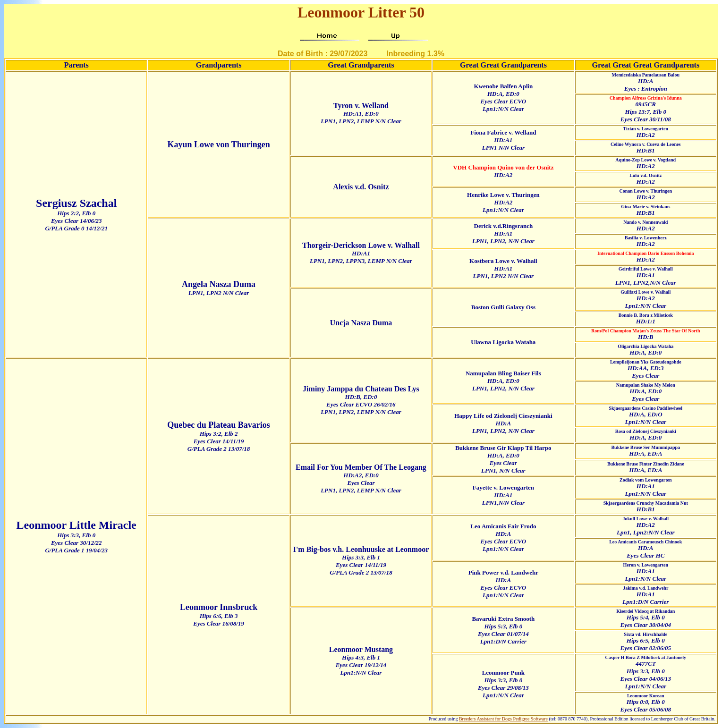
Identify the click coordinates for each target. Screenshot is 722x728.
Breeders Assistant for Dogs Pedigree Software (503, 719)
